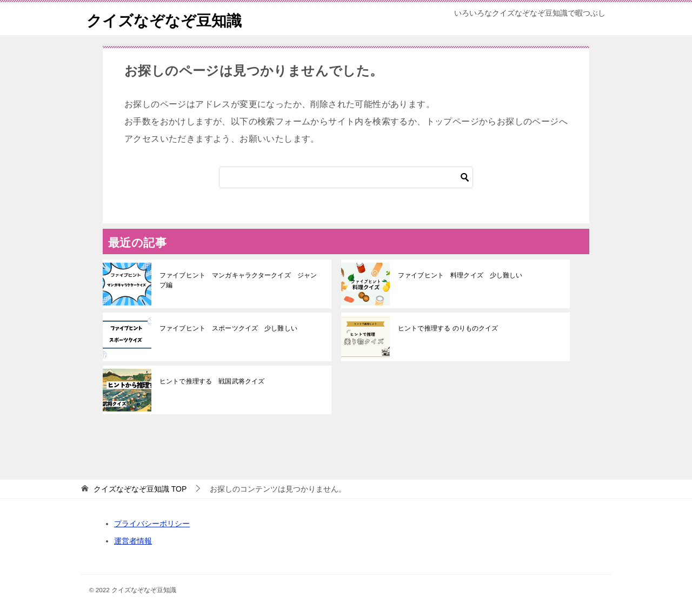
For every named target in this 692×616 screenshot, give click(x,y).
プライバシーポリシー (152, 524)
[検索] (346, 177)
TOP (140, 489)
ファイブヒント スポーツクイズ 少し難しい (228, 328)
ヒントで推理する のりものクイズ (447, 328)
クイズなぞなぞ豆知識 (169, 19)
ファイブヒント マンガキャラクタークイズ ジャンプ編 (241, 280)
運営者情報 (133, 541)
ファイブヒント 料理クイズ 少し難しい (460, 275)
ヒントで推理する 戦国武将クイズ (211, 381)
